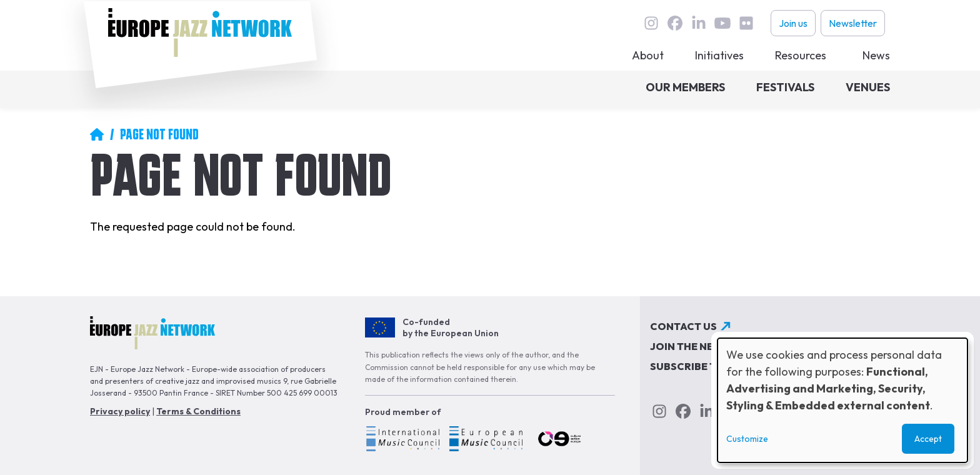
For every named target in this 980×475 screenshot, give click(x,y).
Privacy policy (120, 411)
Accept (928, 439)
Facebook (675, 23)
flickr (746, 23)
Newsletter (853, 23)
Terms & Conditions (198, 411)
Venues (868, 87)
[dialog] (842, 400)
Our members (685, 87)
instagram (651, 23)
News (876, 55)
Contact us (683, 326)
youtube (722, 23)
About (648, 55)
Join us (793, 23)
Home (97, 134)
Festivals (785, 87)
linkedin (699, 23)
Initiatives (719, 55)
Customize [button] (747, 439)
